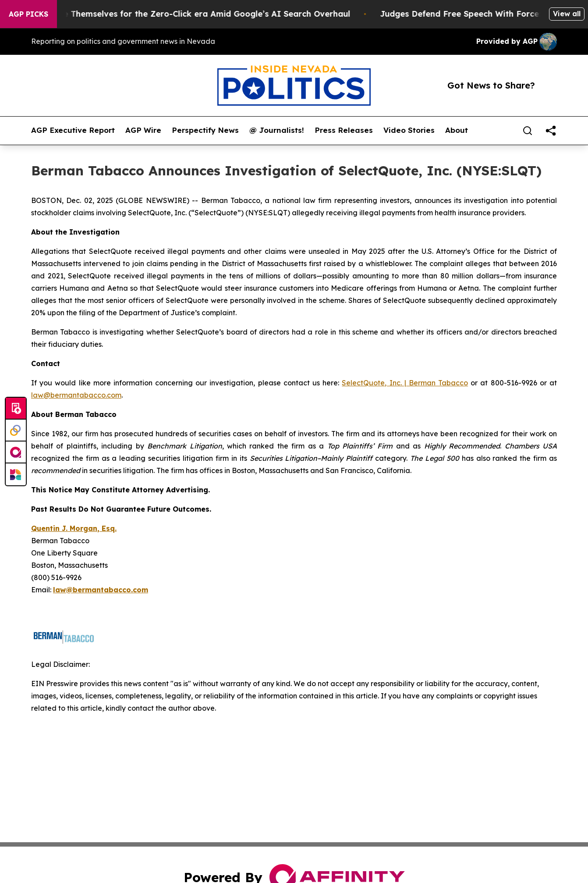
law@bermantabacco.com (76, 395)
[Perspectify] (16, 431)
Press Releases (344, 130)
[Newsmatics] (16, 474)
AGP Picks (28, 14)
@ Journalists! (277, 130)
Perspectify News (205, 130)
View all (567, 14)
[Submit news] (16, 409)
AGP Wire (143, 130)
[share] (551, 131)
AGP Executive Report (73, 130)
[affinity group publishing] (16, 452)
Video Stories (409, 130)
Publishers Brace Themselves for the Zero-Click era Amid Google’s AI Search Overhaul (185, 14)
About (457, 130)
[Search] (528, 131)
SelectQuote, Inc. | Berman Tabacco (405, 383)
